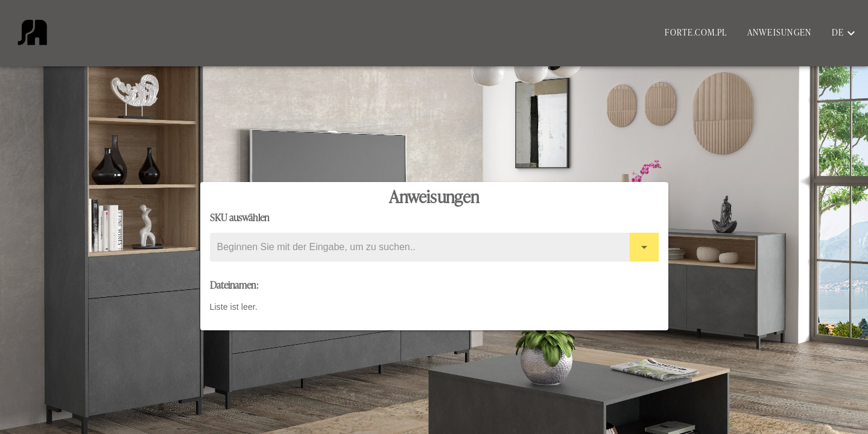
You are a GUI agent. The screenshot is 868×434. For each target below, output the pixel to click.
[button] (844, 33)
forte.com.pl (696, 33)
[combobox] (434, 247)
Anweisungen (780, 33)
